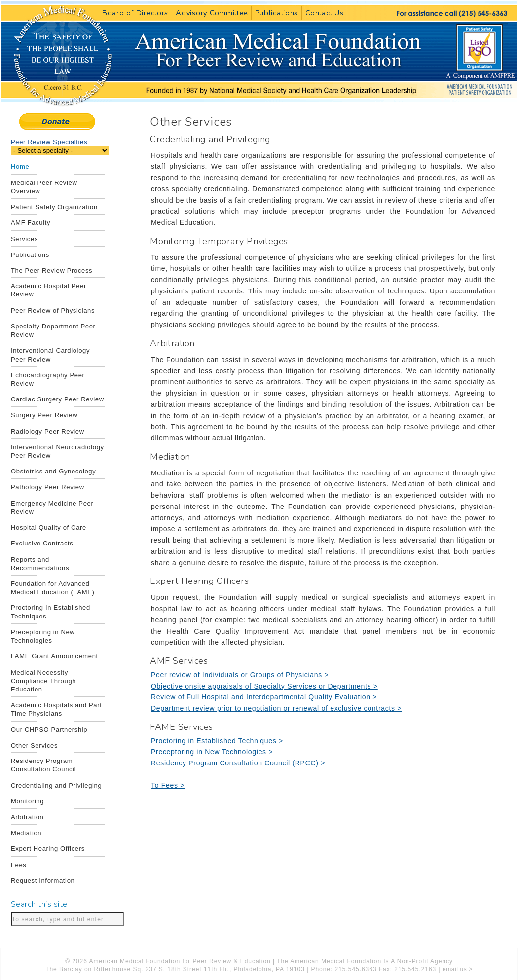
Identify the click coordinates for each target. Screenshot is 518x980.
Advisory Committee (212, 13)
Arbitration (27, 817)
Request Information (43, 881)
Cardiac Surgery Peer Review (57, 399)
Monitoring (27, 801)
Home (20, 166)
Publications (277, 13)
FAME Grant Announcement (55, 656)
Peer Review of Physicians (53, 310)
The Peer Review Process (52, 271)
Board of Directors (135, 13)
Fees (19, 865)
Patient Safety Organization (54, 207)
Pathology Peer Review (48, 487)
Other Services (34, 745)
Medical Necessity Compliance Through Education (43, 681)
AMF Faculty (31, 223)
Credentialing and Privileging (56, 785)
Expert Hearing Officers (48, 849)
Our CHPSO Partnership (49, 730)
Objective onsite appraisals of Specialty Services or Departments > (264, 686)
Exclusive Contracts (42, 543)
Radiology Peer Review (48, 431)
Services (24, 239)
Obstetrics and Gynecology (53, 471)
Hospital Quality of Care (49, 527)
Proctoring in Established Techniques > (217, 741)
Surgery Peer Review (44, 415)
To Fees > (168, 785)
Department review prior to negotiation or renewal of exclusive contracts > (276, 708)
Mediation (26, 833)
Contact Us (324, 13)
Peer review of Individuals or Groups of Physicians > (240, 675)
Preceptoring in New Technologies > (212, 752)
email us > (458, 969)
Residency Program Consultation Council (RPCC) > (238, 763)
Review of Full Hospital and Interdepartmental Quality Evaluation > (264, 697)
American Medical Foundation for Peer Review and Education (281, 90)
